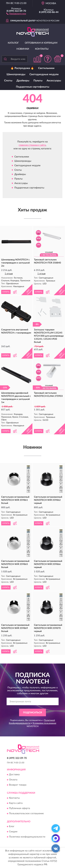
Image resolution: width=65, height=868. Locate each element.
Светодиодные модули (44, 74)
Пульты (38, 81)
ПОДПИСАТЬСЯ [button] (32, 713)
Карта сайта (16, 803)
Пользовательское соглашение (26, 814)
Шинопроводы (16, 74)
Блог (12, 826)
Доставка (14, 775)
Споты (8, 81)
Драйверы (23, 81)
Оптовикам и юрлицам (41, 43)
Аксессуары (54, 81)
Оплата (13, 780)
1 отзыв (9, 274)
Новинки (23, 49)
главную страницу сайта (32, 145)
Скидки (13, 832)
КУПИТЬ (6, 292)
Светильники (46, 68)
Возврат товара (18, 785)
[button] (16, 13)
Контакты (42, 49)
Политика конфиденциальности (27, 837)
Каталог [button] (13, 43)
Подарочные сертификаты (33, 87)
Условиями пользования (44, 723)
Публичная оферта (19, 808)
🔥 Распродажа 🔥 (22, 68)
